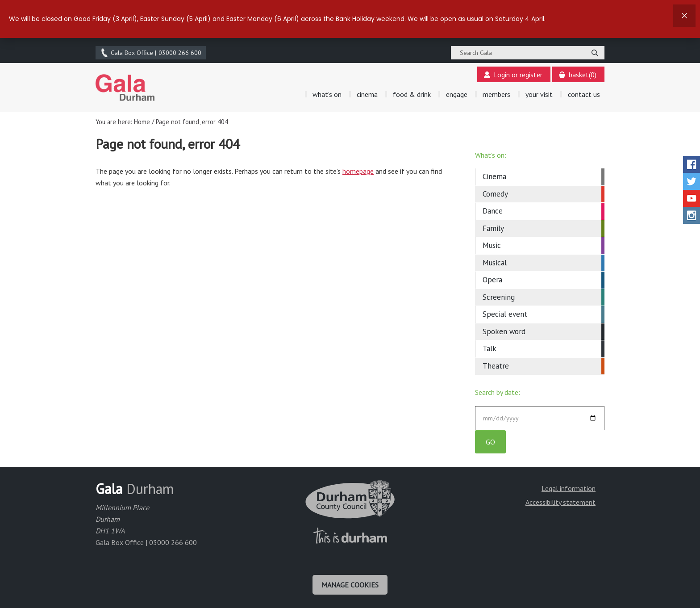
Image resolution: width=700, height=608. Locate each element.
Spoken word (504, 331)
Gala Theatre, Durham (125, 88)
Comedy (495, 194)
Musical (495, 263)
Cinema (494, 176)
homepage (358, 171)
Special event (505, 314)
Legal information (569, 488)
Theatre (496, 366)
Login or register (513, 75)
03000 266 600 (151, 53)
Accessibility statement (560, 502)
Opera (492, 280)
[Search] (595, 53)
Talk (490, 348)
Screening (499, 297)
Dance (493, 211)
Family (493, 228)
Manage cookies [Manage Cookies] (350, 585)
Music (492, 245)
